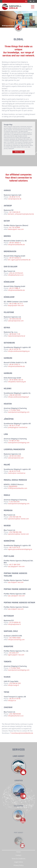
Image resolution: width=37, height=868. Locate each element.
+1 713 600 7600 (14, 410)
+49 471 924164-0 (15, 258)
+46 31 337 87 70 (15, 349)
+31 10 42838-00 (15, 622)
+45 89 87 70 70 (14, 197)
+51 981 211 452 (14, 441)
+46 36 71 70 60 (14, 426)
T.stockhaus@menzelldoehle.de (22, 733)
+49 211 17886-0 (14, 288)
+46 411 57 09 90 (15, 699)
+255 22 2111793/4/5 (16, 273)
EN (31, 1)
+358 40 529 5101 (15, 395)
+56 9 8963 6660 (15, 638)
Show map (19, 152)
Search (26, 1)
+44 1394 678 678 (15, 319)
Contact (18, 855)
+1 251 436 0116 (14, 502)
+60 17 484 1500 (14, 565)
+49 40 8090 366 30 (16, 380)
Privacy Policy (19, 865)
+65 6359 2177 (14, 653)
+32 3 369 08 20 (14, 212)
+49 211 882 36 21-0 (16, 304)
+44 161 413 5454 (15, 456)
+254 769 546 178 (15, 517)
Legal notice (19, 862)
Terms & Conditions (18, 859)
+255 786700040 (15, 714)
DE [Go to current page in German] (34, 1)
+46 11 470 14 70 (14, 547)
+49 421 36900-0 (15, 243)
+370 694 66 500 (15, 683)
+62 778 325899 (14, 227)
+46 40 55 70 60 (14, 471)
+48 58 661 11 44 (14, 334)
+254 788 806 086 (15, 532)
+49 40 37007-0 (14, 365)
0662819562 (13, 486)
